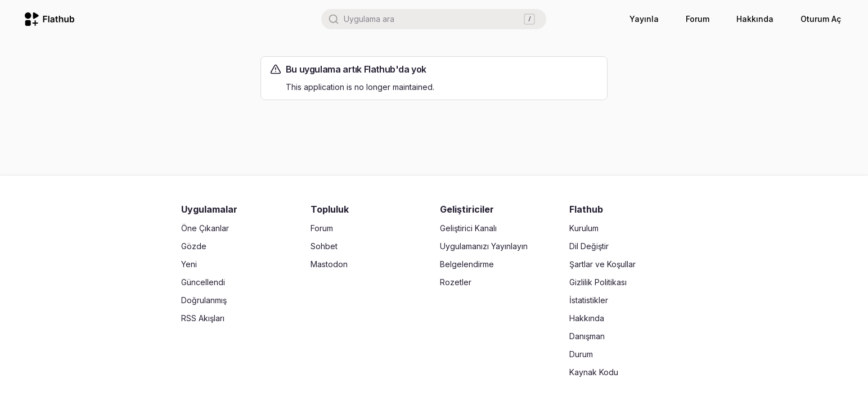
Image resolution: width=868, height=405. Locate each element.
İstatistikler (589, 300)
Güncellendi (203, 282)
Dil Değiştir (589, 246)
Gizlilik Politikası (598, 282)
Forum (698, 19)
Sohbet (324, 246)
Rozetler (456, 282)
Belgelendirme (467, 264)
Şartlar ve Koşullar (602, 264)
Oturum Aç (821, 19)
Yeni (189, 264)
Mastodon (329, 264)
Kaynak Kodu (594, 372)
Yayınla (644, 19)
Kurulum (584, 228)
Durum (581, 354)
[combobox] (434, 19)
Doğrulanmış (204, 300)
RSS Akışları (203, 318)
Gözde (194, 246)
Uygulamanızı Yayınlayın (484, 246)
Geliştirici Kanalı (468, 228)
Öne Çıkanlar (205, 228)
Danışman (587, 336)
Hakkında (755, 19)
